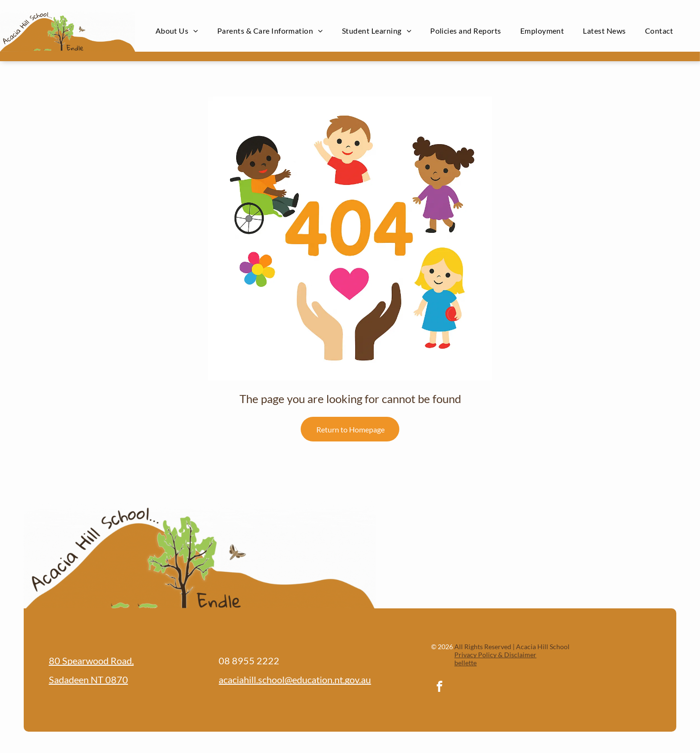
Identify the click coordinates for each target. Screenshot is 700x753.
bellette (465, 663)
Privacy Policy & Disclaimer (495, 655)
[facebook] (439, 688)
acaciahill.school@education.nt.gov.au (295, 680)
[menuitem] (177, 31)
